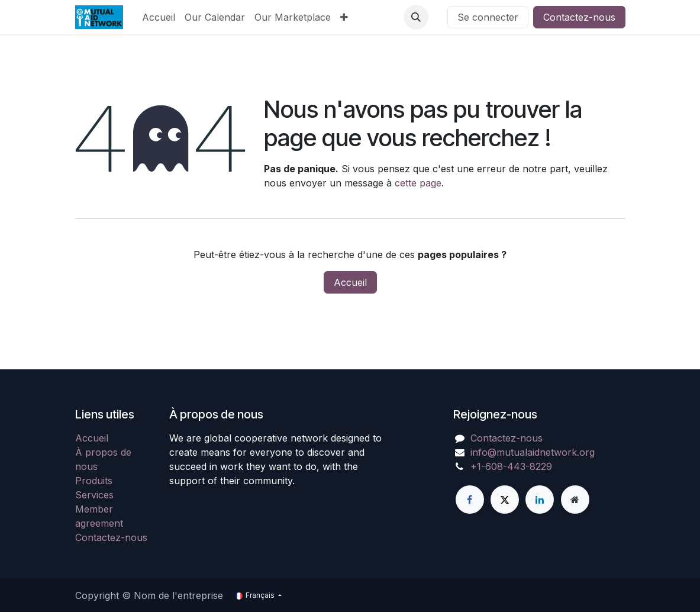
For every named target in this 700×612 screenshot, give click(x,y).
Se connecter (488, 17)
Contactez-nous (579, 17)
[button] (416, 17)
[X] (505, 500)
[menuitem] (159, 17)
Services (94, 495)
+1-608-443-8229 (511, 466)
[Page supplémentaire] (575, 500)
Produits (94, 481)
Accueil (350, 282)
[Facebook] (470, 500)
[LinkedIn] (540, 500)
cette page (418, 183)
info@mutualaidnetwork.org (533, 452)
